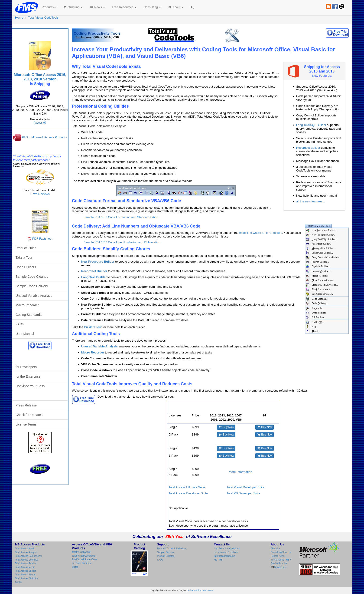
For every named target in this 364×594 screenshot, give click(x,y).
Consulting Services (281, 552)
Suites (18, 582)
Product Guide (26, 248)
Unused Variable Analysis (100, 346)
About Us (275, 549)
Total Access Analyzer (26, 552)
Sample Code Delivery (32, 286)
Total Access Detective (27, 560)
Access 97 (40, 123)
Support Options (166, 552)
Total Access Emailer (26, 563)
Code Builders (26, 267)
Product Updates (166, 556)
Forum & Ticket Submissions (172, 549)
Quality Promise (279, 563)
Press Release (26, 405)
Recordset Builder (308, 148)
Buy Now (226, 427)
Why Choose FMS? (281, 560)
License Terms (26, 424)
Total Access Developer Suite (188, 493)
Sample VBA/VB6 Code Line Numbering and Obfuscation (122, 242)
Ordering (73, 7)
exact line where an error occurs (261, 233)
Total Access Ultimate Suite (187, 487)
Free (124, 7)
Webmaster (208, 590)
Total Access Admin (25, 549)
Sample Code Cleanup (32, 277)
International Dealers (224, 556)
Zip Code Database (82, 563)
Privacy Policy (195, 590)
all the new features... (311, 201)
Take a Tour (24, 257)
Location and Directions (226, 552)
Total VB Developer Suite (243, 493)
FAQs (20, 324)
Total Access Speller (26, 571)
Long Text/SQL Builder (311, 125)
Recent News (278, 556)
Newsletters (280, 567)
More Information (240, 472)
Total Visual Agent (81, 552)
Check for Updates (29, 415)
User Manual (25, 334)
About (176, 7)
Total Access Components (28, 556)
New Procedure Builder (98, 262)
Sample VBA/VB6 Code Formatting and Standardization (121, 217)
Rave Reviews (40, 194)
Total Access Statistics (26, 578)
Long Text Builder (94, 277)
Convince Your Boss (30, 386)
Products (49, 7)
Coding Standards (29, 315)
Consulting (152, 7)
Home (19, 18)
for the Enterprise (28, 376)
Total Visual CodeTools (43, 18)
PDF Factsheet (42, 239)
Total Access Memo (25, 567)
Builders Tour (93, 327)
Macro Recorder (93, 352)
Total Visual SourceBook (84, 559)
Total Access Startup (26, 575)
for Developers (26, 367)
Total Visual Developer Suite (245, 487)
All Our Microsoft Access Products (44, 137)
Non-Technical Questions (227, 549)
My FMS (218, 560)
